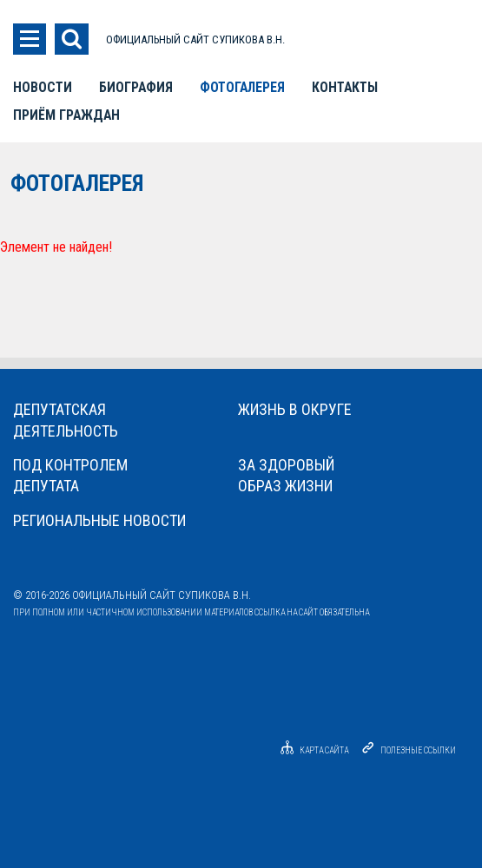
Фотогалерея (242, 87)
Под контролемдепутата (70, 475)
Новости (43, 87)
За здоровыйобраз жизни (286, 475)
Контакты (345, 87)
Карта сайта (312, 750)
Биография (136, 87)
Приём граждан (66, 115)
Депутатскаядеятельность (66, 420)
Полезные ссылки (418, 750)
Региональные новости (99, 520)
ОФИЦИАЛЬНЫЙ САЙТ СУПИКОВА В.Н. (195, 39)
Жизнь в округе (295, 409)
